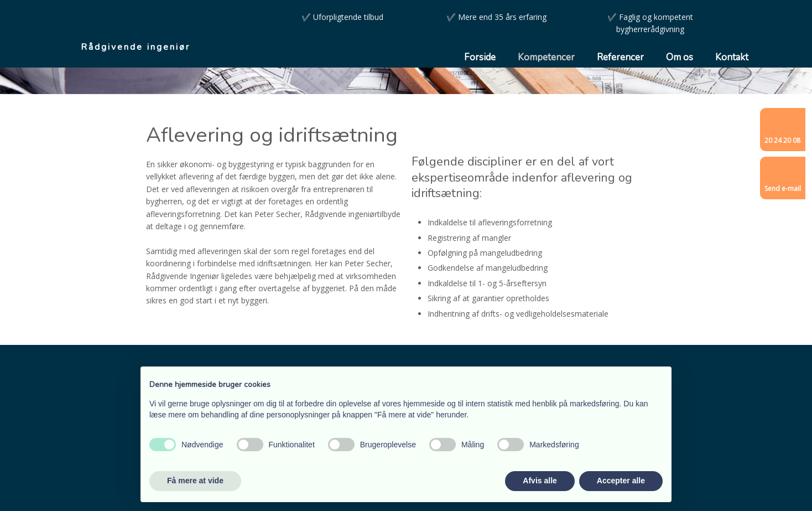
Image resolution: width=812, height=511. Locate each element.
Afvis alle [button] (540, 481)
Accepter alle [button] (621, 481)
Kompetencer (546, 57)
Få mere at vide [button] (195, 481)
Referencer (620, 57)
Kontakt (732, 57)
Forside (480, 57)
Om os (680, 57)
